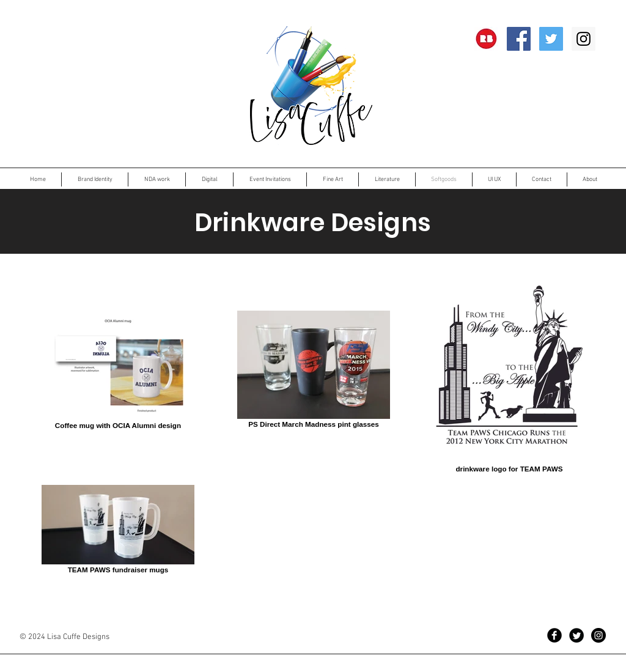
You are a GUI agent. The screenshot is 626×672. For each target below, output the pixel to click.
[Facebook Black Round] (554, 635)
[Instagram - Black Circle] (598, 635)
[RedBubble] (486, 39)
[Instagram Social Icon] (584, 39)
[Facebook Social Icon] (519, 39)
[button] (157, 179)
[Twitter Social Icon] (551, 39)
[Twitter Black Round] (576, 635)
